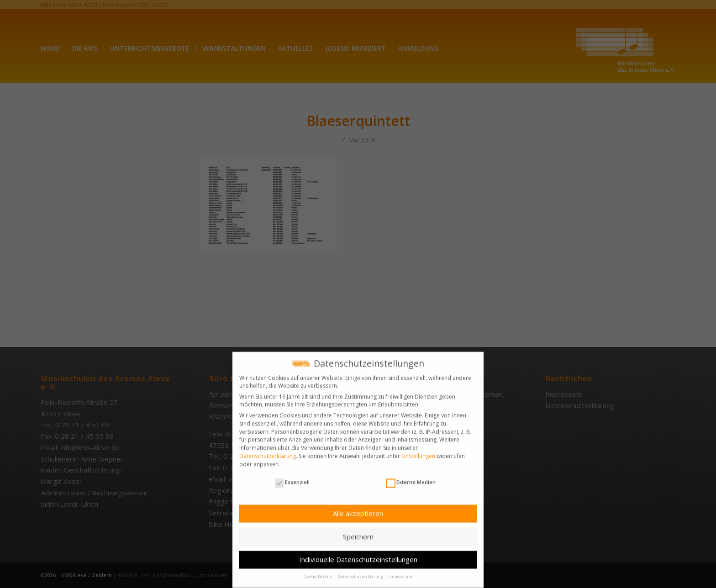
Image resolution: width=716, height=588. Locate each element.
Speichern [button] (358, 532)
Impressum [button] (401, 572)
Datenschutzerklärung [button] (361, 572)
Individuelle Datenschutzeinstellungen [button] (358, 555)
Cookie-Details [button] (318, 572)
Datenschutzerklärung (268, 451)
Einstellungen (418, 451)
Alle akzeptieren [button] (358, 509)
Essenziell (292, 478)
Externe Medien (411, 478)
